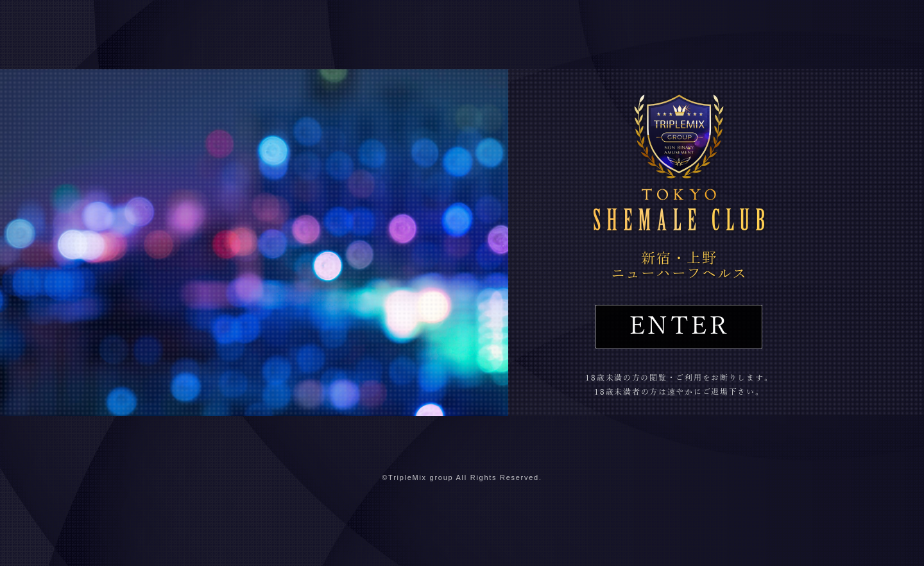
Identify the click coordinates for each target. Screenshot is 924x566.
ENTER (679, 327)
